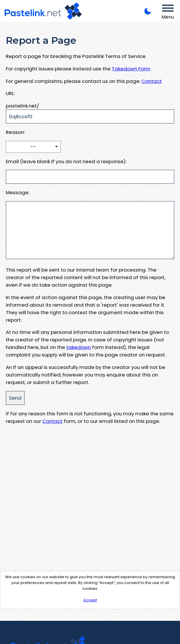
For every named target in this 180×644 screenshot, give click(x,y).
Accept (90, 600)
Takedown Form (131, 69)
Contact (152, 81)
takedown (79, 347)
